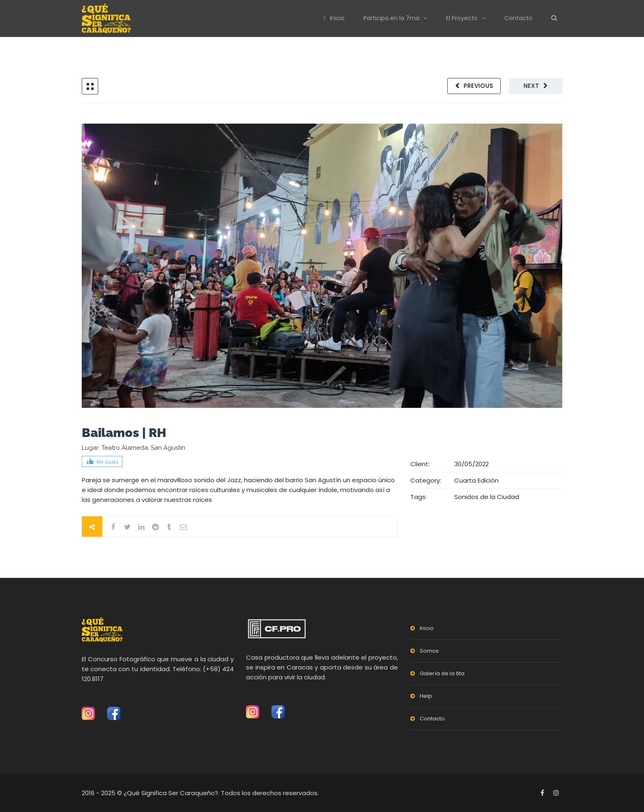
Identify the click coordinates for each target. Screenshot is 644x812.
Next (531, 86)
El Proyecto (462, 18)
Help (426, 696)
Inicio (334, 18)
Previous (478, 86)
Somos (429, 651)
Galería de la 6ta (442, 673)
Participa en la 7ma (391, 18)
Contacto (518, 18)
